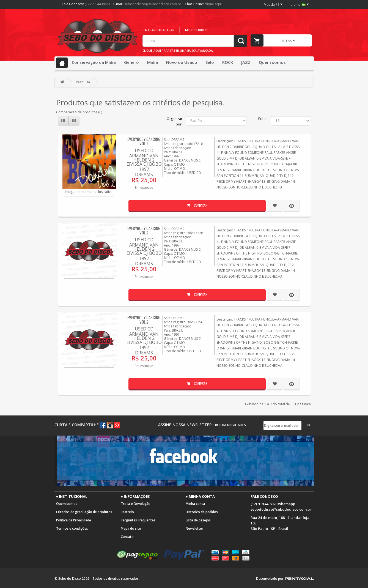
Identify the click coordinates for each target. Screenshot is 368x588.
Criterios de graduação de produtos (84, 512)
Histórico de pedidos (202, 512)
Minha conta (195, 504)
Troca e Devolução (136, 504)
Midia (153, 62)
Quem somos (272, 62)
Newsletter (194, 528)
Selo (210, 62)
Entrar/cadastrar (159, 30)
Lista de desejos (198, 520)
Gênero (131, 62)
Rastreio (127, 512)
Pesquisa (83, 82)
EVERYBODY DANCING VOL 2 (144, 141)
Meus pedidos (196, 30)
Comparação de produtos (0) (79, 112)
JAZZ (246, 62)
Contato (127, 537)
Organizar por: (175, 121)
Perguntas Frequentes (138, 520)
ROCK (228, 62)
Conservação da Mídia (94, 62)
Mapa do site (131, 528)
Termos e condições (72, 528)
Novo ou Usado (182, 62)
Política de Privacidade (74, 520)
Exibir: (263, 119)
